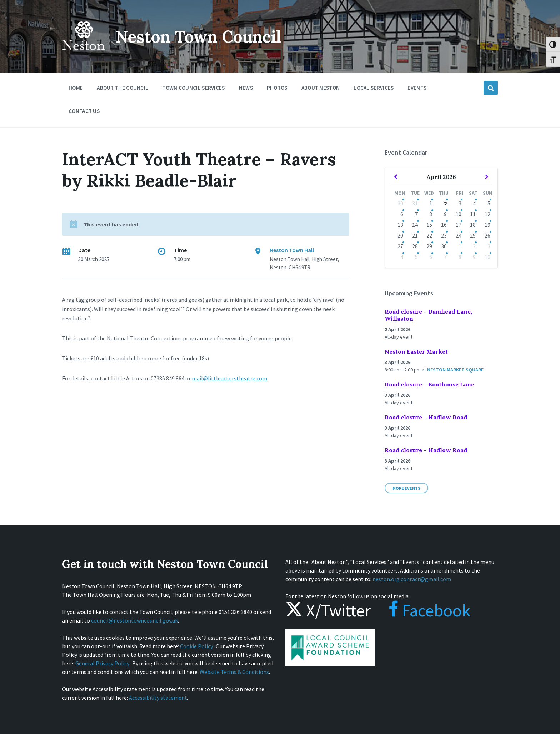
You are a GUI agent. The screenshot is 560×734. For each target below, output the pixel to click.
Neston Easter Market (416, 351)
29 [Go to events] (429, 246)
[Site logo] (84, 55)
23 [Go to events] (444, 235)
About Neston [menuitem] (321, 88)
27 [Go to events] (400, 246)
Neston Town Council (204, 36)
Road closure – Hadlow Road (426, 417)
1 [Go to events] (431, 203)
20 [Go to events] (400, 235)
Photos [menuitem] (277, 88)
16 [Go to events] (444, 225)
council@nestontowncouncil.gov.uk (134, 620)
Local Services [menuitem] (374, 88)
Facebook (422, 610)
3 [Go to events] (460, 203)
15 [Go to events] (429, 225)
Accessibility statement (158, 698)
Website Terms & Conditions (234, 672)
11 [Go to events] (473, 214)
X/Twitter (328, 610)
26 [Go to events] (487, 235)
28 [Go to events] (415, 246)
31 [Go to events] (415, 203)
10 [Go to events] (459, 214)
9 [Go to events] (445, 214)
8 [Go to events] (431, 214)
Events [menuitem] (417, 88)
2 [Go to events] (445, 203)
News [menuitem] (246, 88)
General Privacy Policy (102, 663)
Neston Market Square (455, 370)
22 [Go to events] (429, 235)
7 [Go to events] (416, 214)
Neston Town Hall (292, 250)
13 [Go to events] (400, 225)
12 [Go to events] (487, 214)
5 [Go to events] (489, 203)
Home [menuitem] (76, 88)
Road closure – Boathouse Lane (429, 384)
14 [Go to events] (415, 225)
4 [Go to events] (474, 203)
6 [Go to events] (402, 214)
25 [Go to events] (473, 235)
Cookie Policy (196, 646)
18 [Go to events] (473, 225)
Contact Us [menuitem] (84, 111)
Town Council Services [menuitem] (193, 88)
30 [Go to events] (400, 203)
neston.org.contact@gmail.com (412, 579)
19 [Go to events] (487, 225)
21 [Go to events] (415, 235)
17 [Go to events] (459, 225)
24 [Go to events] (459, 235)
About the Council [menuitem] (122, 88)
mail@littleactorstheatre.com (229, 378)
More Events (406, 488)
